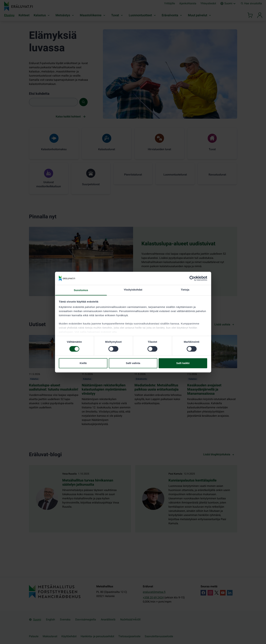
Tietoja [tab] (185, 290)
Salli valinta (133, 363)
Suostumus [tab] (81, 290)
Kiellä (83, 363)
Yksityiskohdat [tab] (133, 290)
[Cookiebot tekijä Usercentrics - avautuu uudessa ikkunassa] (192, 278)
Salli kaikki (183, 363)
